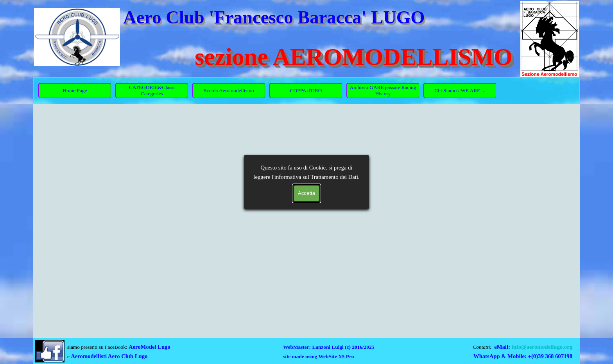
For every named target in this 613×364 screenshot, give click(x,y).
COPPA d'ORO (306, 90)
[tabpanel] (125, 352)
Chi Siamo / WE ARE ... (460, 90)
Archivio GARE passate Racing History (383, 90)
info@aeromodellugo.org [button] (542, 347)
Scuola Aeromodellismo (229, 90)
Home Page (75, 90)
